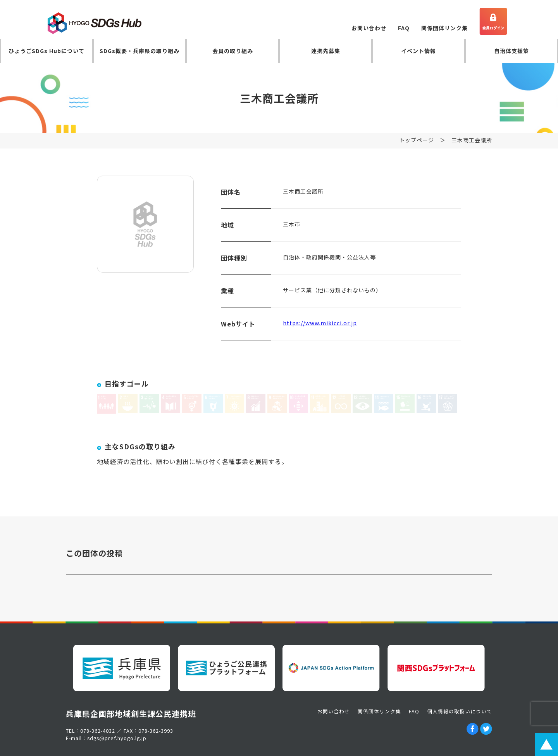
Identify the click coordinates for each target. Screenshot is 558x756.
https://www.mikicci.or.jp (320, 324)
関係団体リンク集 (444, 28)
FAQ (404, 28)
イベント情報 (418, 51)
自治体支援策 (511, 51)
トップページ (417, 141)
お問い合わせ (369, 28)
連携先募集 (326, 51)
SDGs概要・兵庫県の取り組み (139, 51)
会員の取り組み (233, 51)
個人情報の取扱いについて (460, 711)
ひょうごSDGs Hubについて (46, 51)
